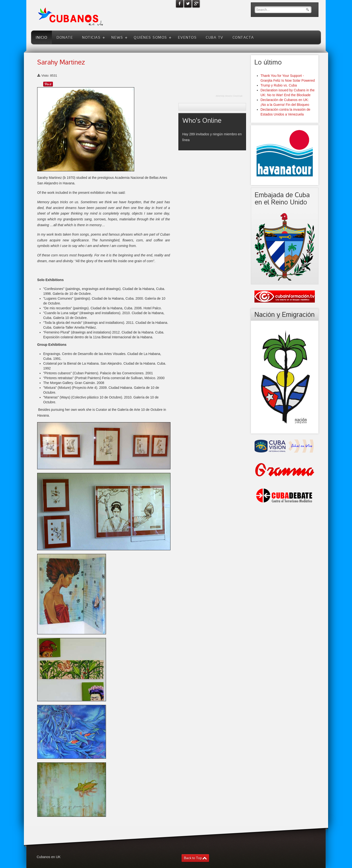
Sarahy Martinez (61, 62)
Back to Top (193, 858)
